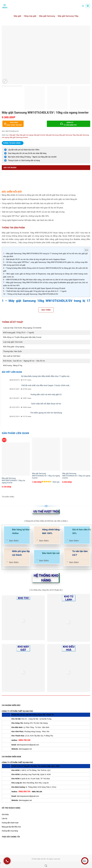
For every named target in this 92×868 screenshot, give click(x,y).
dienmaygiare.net (25, 749)
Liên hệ (4, 819)
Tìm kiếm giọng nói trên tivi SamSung (46, 413)
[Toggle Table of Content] (85, 250)
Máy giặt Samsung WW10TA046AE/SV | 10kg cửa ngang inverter (46, 476)
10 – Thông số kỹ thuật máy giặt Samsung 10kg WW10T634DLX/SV (31, 294)
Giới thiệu (5, 814)
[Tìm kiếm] (83, 6)
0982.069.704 (25, 792)
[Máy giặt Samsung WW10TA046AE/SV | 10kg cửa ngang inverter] (46, 454)
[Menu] (5, 6)
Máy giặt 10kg (14, 135)
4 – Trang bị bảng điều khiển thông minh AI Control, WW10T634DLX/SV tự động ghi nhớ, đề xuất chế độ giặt (45, 270)
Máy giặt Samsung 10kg (68, 16)
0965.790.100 (25, 740)
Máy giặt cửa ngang (26, 135)
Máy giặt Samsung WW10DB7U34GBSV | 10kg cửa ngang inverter (13, 480)
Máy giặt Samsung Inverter (19, 137)
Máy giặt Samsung (47, 16)
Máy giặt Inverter (39, 135)
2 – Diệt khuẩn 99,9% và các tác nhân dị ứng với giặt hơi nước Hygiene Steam (34, 259)
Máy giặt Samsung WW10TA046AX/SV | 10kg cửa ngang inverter (76, 476)
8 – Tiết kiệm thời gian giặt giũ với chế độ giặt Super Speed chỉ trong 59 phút (34, 288)
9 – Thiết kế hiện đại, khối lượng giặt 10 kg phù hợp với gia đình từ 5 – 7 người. (35, 291)
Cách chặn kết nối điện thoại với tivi (46, 404)
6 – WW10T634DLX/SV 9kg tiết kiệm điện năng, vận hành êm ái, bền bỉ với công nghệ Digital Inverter (44, 280)
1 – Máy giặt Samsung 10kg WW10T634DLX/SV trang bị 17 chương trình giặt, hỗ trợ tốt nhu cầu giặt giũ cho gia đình (45, 255)
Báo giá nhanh (10, 168)
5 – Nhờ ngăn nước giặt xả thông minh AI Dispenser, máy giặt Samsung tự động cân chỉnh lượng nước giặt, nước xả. (45, 275)
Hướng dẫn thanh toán (10, 823)
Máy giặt (17, 16)
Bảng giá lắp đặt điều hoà (11, 827)
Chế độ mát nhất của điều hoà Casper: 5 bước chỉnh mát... (46, 385)
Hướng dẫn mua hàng (10, 831)
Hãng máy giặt (30, 16)
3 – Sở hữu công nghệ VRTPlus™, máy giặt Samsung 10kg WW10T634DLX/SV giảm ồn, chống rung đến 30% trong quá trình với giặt (45, 264)
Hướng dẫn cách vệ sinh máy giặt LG (46, 394)
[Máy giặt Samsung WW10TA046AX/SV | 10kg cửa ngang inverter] (76, 454)
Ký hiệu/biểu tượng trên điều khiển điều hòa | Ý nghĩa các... (46, 376)
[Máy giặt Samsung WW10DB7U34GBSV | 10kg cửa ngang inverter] (16, 459)
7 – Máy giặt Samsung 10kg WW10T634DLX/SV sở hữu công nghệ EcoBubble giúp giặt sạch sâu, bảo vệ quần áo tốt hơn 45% (45, 284)
